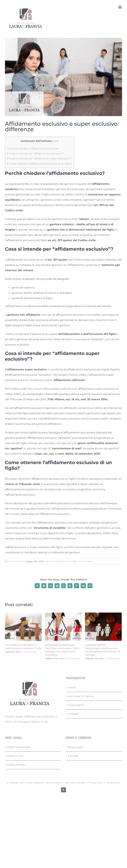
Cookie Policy (113, 783)
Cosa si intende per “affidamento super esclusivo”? (39, 158)
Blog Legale (76, 747)
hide (55, 141)
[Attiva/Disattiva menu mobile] (120, 7)
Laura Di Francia (16, 561)
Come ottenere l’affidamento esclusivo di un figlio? (40, 164)
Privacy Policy (95, 783)
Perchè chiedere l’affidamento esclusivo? (33, 149)
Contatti (74, 714)
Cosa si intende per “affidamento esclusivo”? (35, 154)
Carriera (73, 756)
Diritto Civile (52, 561)
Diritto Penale (16, 765)
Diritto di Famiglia (68, 561)
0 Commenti (86, 561)
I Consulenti (76, 705)
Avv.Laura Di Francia (81, 696)
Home (72, 687)
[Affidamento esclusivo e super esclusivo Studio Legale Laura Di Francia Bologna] (63, 77)
